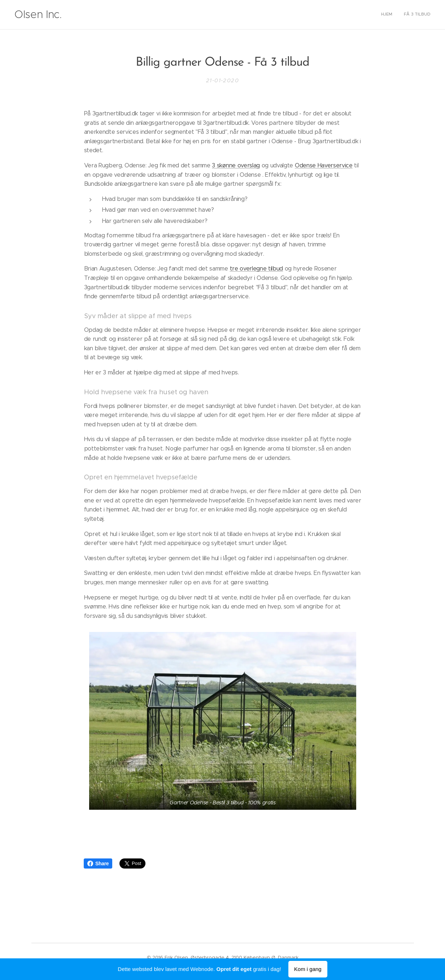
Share (98, 863)
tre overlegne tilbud (256, 269)
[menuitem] (421, 15)
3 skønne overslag (236, 165)
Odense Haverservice (323, 165)
